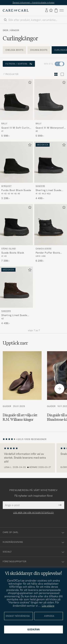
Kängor (15, 30)
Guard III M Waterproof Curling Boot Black (50, 128)
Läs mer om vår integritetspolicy (33, 513)
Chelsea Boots (14, 50)
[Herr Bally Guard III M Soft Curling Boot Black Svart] (16, 100)
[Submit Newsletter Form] (60, 505)
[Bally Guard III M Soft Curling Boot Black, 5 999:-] (16, 108)
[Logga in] (47, 10)
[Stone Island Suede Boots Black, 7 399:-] (16, 233)
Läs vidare (48, 606)
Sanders (40, 186)
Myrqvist (6, 186)
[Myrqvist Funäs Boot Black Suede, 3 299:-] (16, 171)
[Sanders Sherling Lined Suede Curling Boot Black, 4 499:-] (51, 171)
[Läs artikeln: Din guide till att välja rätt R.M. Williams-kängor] (22, 389)
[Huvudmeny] (62, 10)
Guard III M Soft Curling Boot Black (16, 128)
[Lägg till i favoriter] (29, 83)
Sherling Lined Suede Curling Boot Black (49, 190)
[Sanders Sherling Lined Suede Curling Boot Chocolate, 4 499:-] (16, 296)
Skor (5, 30)
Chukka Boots (39, 50)
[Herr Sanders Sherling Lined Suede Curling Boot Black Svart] (51, 162)
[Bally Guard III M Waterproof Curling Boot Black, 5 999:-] (51, 108)
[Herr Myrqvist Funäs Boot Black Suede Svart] (16, 162)
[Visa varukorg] (56, 10)
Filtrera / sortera (19, 64)
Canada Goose (44, 249)
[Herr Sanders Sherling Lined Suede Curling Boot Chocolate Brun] (16, 287)
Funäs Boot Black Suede (16, 190)
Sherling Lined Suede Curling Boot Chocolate (16, 315)
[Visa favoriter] (51, 10)
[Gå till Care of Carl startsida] (16, 10)
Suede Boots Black (13, 253)
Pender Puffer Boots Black (48, 253)
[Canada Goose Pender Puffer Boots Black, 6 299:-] (51, 233)
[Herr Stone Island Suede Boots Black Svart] (16, 225)
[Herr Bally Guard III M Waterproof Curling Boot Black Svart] (51, 100)
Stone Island (9, 249)
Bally (4, 123)
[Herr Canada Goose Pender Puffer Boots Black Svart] (51, 225)
